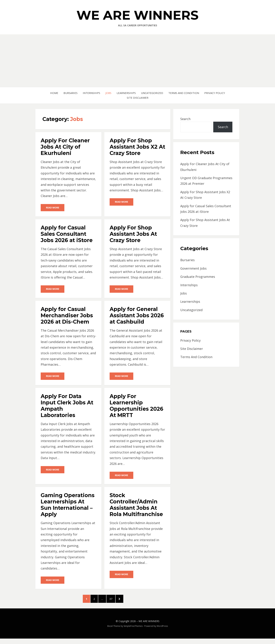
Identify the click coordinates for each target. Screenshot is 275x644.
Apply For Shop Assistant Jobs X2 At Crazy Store (137, 147)
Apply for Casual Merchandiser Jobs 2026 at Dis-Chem (67, 316)
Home (54, 93)
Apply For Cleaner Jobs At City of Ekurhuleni (65, 147)
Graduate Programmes (198, 277)
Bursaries (71, 93)
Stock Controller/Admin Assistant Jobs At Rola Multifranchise (136, 506)
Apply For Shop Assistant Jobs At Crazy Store (133, 234)
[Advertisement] (137, 61)
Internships (91, 93)
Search (185, 119)
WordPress (162, 631)
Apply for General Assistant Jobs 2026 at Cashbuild (137, 316)
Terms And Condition (184, 93)
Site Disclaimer (138, 98)
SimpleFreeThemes (133, 631)
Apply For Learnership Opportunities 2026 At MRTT (136, 407)
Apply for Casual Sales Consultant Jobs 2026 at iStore (67, 234)
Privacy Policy (215, 93)
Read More (53, 208)
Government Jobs (193, 268)
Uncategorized (152, 93)
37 (117, 602)
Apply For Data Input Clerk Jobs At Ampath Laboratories (67, 407)
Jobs (108, 93)
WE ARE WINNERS (137, 15)
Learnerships (126, 93)
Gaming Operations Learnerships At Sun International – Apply (68, 506)
